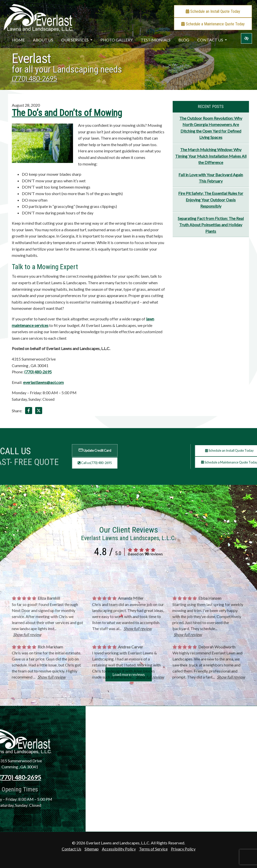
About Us (43, 40)
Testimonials (156, 40)
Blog (184, 40)
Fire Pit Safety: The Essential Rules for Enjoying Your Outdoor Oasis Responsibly (211, 200)
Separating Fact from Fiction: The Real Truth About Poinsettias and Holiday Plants (211, 225)
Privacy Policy (183, 849)
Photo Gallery (117, 40)
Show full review (27, 692)
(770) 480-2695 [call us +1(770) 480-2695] (35, 79)
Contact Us (212, 40)
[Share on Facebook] (29, 411)
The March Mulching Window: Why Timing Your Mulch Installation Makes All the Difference (211, 156)
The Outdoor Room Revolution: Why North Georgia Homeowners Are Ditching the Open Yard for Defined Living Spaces (211, 128)
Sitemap (92, 849)
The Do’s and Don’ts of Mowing (67, 113)
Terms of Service (153, 849)
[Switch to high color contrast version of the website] (246, 38)
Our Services (77, 40)
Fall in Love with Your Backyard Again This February (211, 178)
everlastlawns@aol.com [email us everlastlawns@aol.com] (43, 382)
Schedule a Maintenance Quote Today (213, 24)
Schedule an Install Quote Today (213, 11)
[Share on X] (39, 411)
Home (18, 40)
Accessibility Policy (119, 849)
